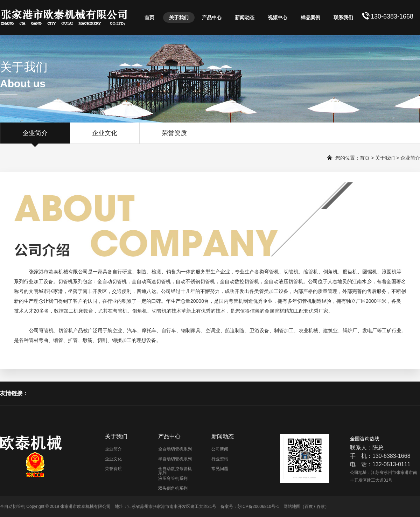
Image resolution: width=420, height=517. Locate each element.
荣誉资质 (174, 137)
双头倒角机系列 (173, 488)
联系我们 (343, 18)
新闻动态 (245, 18)
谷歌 (321, 506)
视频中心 (278, 18)
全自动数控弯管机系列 (175, 471)
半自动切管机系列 (175, 459)
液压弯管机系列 (173, 478)
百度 (309, 506)
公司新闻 (220, 449)
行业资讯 (220, 459)
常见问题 (220, 469)
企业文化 (105, 137)
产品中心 (212, 18)
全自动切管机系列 (175, 449)
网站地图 (292, 506)
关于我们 (179, 18)
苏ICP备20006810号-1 (258, 506)
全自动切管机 (112, 281)
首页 (149, 18)
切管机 (291, 272)
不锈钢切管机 (200, 281)
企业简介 (35, 137)
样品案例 (310, 18)
